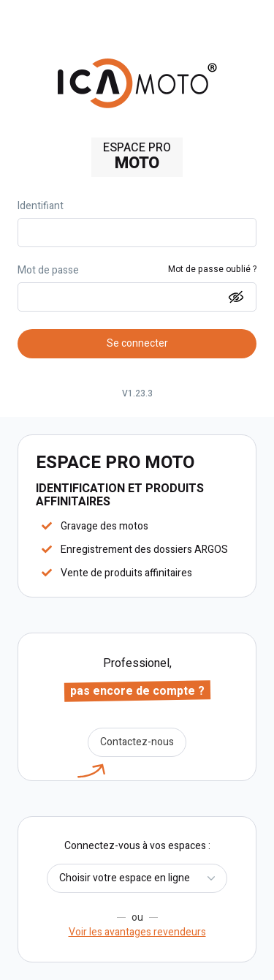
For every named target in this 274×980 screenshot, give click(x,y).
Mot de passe (48, 271)
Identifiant (41, 206)
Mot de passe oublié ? (212, 270)
